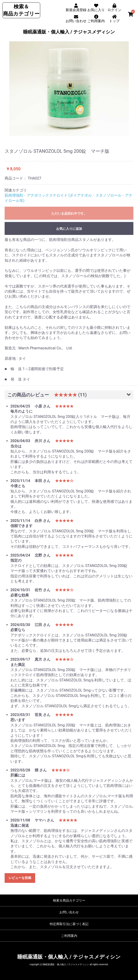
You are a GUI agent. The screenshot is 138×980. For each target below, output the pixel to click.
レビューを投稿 (20, 878)
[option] (69, 89)
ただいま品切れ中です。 (69, 213)
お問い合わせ (69, 912)
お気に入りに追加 (69, 229)
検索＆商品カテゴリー (69, 900)
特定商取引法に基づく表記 (69, 924)
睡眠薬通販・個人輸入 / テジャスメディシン (69, 32)
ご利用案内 (69, 936)
